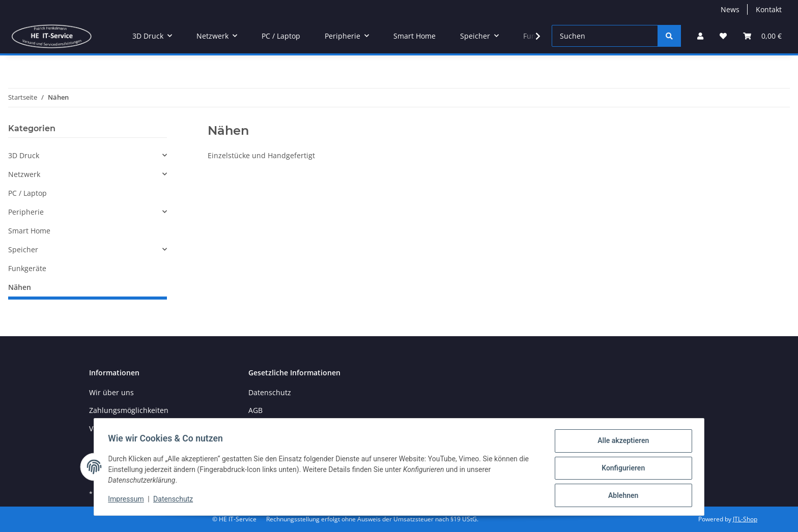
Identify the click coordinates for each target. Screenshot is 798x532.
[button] (700, 36)
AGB (255, 410)
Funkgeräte (27, 268)
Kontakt (769, 9)
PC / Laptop (27, 193)
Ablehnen (621, 496)
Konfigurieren (621, 469)
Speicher (23, 249)
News (730, 9)
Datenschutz (176, 500)
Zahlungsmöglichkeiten (129, 410)
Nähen (20, 287)
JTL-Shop (745, 519)
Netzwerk (24, 174)
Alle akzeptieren (621, 443)
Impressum (128, 500)
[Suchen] (605, 36)
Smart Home (29, 231)
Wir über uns (111, 392)
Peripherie (26, 212)
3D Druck (24, 155)
